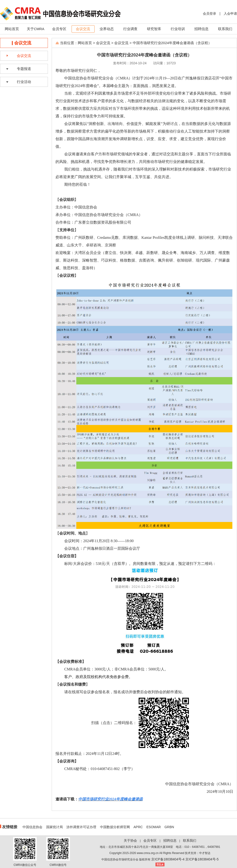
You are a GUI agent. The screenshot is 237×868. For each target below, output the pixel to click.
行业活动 (24, 82)
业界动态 (107, 29)
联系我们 (225, 29)
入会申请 (230, 14)
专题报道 (24, 69)
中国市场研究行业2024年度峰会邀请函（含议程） (172, 43)
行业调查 (130, 29)
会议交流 (83, 29)
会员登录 (210, 14)
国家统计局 (55, 827)
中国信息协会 (32, 827)
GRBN (169, 827)
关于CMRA (36, 29)
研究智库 (154, 29)
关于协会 (130, 840)
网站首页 (12, 29)
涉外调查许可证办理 (81, 827)
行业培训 (178, 29)
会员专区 (59, 29)
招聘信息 (201, 29)
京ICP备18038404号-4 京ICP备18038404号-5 (185, 859)
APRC (138, 827)
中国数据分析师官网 (115, 827)
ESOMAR (154, 827)
